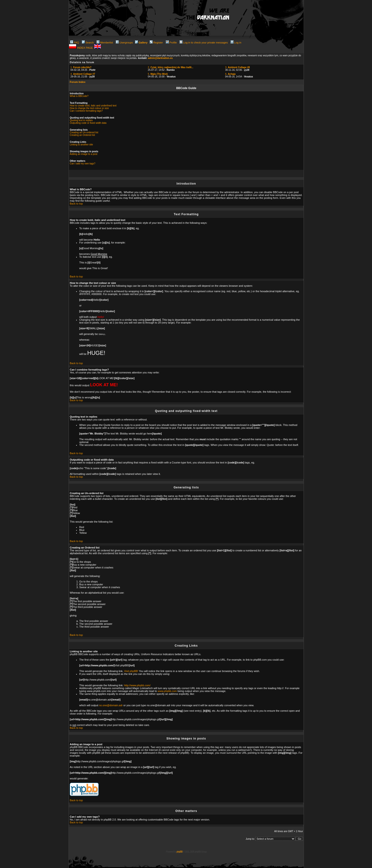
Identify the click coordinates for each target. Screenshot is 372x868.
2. (171, 67)
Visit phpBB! (131, 671)
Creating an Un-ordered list (84, 132)
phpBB (179, 852)
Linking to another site (81, 145)
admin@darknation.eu (160, 58)
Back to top (76, 204)
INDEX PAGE (85, 48)
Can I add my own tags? (83, 164)
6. (230, 74)
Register (156, 43)
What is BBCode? (79, 96)
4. (83, 74)
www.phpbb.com (167, 691)
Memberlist (105, 43)
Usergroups (124, 43)
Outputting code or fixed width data (88, 123)
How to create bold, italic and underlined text (93, 106)
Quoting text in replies (81, 120)
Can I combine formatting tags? (86, 111)
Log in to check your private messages (204, 43)
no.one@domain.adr (111, 705)
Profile (171, 43)
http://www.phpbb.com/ (137, 685)
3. (237, 67)
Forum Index (78, 82)
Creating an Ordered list (82, 135)
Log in (236, 43)
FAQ (75, 43)
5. (158, 74)
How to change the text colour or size (89, 108)
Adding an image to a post (84, 154)
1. (81, 67)
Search (88, 43)
